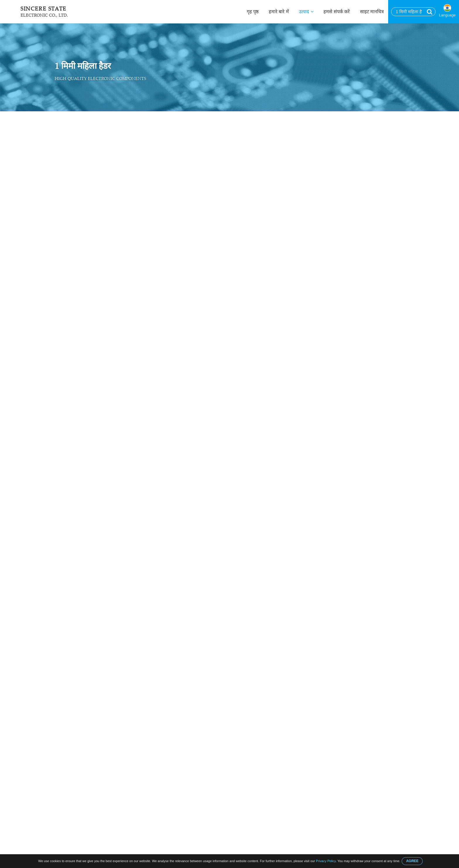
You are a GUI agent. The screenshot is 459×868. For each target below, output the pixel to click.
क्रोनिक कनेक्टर (62, 181)
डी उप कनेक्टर (61, 158)
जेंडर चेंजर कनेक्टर (64, 227)
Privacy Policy (326, 861)
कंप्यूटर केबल (60, 250)
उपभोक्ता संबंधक (63, 147)
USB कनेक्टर (61, 170)
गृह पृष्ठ (253, 12)
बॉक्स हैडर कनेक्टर (64, 215)
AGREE (412, 861)
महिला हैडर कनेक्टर (104, 118)
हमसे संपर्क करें (337, 12)
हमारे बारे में (279, 12)
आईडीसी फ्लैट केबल (66, 261)
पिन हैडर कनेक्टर (63, 192)
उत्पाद (306, 12)
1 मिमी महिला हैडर (139, 118)
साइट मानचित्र (372, 12)
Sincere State (44, 11)
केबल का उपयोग (63, 238)
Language (447, 15)
